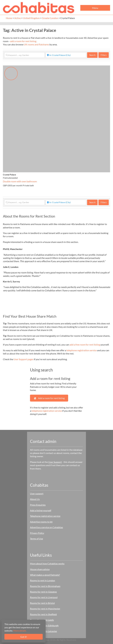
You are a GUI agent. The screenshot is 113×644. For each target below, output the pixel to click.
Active (18, 18)
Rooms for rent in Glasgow (43, 592)
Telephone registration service (45, 516)
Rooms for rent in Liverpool (44, 597)
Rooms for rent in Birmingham (45, 586)
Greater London (50, 18)
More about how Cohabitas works (47, 563)
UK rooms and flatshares (36, 44)
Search (94, 55)
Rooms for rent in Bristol (42, 603)
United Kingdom (31, 18)
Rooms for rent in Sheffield (43, 614)
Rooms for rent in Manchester (45, 609)
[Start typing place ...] (66, 55)
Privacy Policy (37, 533)
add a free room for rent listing (85, 345)
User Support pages (23, 359)
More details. (20, 631)
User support (37, 493)
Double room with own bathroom (20, 181)
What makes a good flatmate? (45, 575)
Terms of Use (36, 539)
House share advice (40, 569)
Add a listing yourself (41, 510)
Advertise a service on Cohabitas (46, 527)
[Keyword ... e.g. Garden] (24, 55)
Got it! (24, 637)
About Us (35, 499)
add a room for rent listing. (23, 41)
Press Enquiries (38, 505)
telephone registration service (82, 350)
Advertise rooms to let (41, 522)
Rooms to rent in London (43, 580)
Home (9, 18)
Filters (104, 55)
